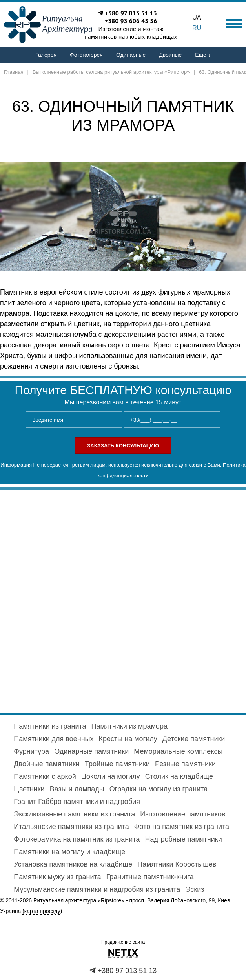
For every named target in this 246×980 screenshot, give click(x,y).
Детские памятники (194, 739)
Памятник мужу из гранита (57, 877)
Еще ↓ (203, 55)
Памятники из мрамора (129, 726)
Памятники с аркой (45, 776)
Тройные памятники (117, 764)
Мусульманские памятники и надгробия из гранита (97, 889)
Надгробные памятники (183, 839)
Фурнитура (31, 751)
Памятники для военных (54, 739)
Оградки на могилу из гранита (159, 789)
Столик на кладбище (179, 776)
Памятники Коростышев (177, 864)
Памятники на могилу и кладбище (69, 852)
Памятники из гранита (50, 726)
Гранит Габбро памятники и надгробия (77, 802)
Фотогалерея (86, 55)
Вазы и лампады (77, 789)
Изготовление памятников (183, 814)
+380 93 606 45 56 (131, 21)
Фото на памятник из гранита (182, 827)
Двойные (170, 55)
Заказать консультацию (123, 446)
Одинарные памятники (91, 751)
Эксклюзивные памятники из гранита (74, 814)
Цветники (29, 789)
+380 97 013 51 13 (131, 13)
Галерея (46, 55)
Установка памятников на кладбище (73, 864)
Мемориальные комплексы (178, 751)
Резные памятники (185, 764)
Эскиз (195, 889)
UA (197, 17)
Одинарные (131, 55)
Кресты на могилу (128, 739)
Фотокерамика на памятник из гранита (77, 839)
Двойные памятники (47, 764)
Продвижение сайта (123, 942)
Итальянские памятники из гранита (71, 827)
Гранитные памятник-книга (150, 877)
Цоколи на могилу (111, 776)
